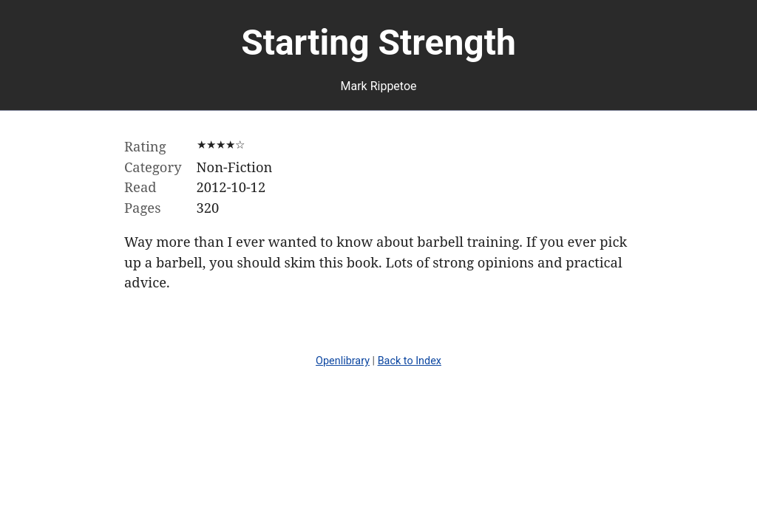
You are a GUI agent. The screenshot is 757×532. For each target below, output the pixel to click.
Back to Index (410, 361)
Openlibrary (343, 361)
